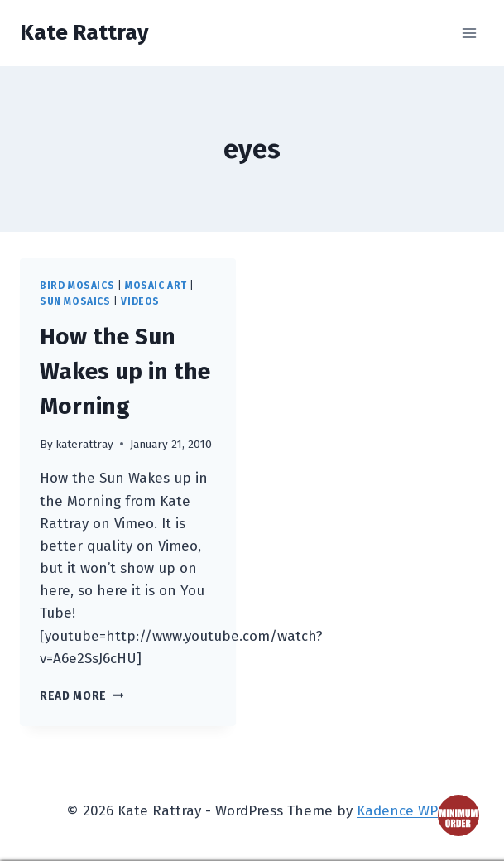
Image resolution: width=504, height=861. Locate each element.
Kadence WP (397, 811)
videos (140, 301)
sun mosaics (75, 301)
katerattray (84, 444)
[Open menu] (469, 33)
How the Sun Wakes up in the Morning (125, 371)
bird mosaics (77, 286)
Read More (82, 696)
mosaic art (156, 286)
